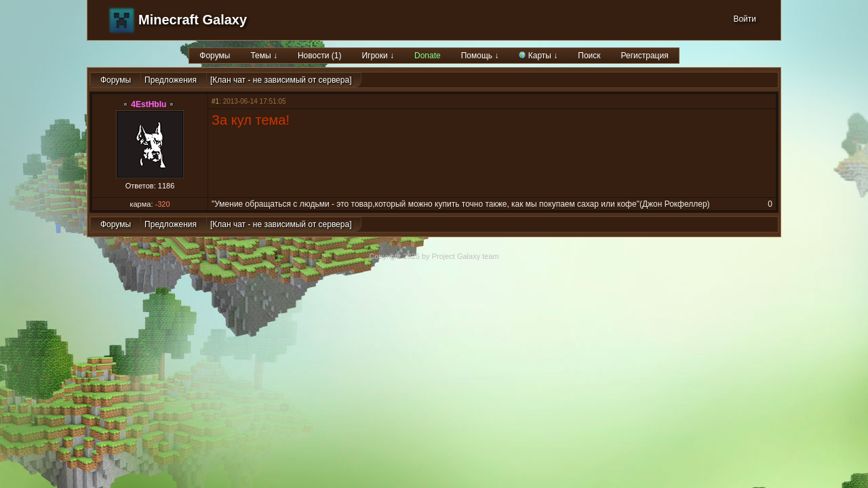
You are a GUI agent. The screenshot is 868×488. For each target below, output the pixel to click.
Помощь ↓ (480, 56)
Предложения (171, 80)
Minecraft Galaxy (193, 20)
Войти (745, 19)
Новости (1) (319, 56)
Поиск (589, 56)
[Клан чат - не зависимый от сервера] (281, 80)
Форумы (215, 56)
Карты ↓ (538, 56)
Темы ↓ (264, 56)
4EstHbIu (149, 104)
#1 (215, 101)
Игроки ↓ (378, 56)
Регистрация (645, 56)
